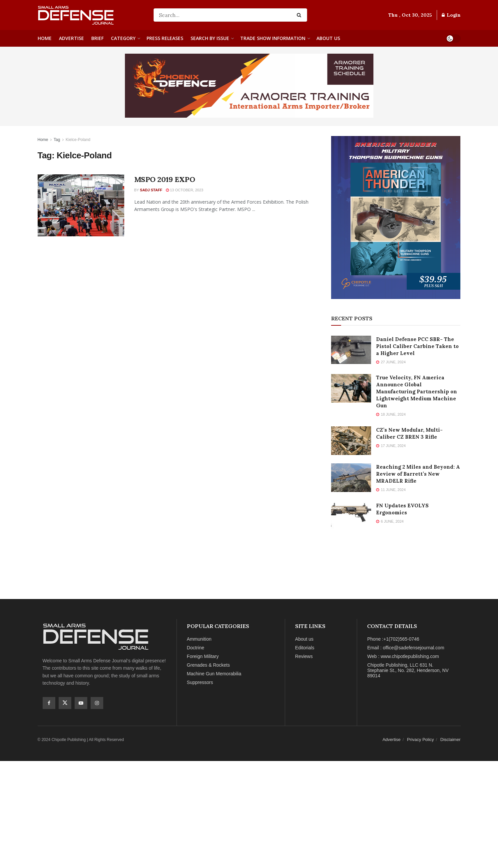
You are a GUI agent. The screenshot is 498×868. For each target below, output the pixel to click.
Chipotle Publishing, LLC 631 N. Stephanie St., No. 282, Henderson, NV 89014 (408, 670)
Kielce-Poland (78, 140)
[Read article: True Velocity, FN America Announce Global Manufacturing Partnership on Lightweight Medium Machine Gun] (351, 388)
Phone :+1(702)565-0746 (393, 639)
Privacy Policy (421, 739)
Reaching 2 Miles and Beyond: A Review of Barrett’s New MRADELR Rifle (418, 474)
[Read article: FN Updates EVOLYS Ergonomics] (351, 516)
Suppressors (200, 682)
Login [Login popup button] (451, 15)
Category (123, 38)
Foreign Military (203, 656)
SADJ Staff (151, 190)
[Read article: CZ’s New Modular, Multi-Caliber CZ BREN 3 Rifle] (351, 441)
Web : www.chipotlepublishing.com (403, 656)
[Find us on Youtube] (81, 703)
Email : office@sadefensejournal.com (406, 648)
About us (328, 38)
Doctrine (196, 648)
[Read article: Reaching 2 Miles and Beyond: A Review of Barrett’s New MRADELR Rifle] (351, 478)
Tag (57, 140)
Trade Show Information (273, 38)
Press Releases (165, 38)
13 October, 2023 (185, 190)
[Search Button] (300, 15)
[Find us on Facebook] (49, 703)
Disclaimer (451, 739)
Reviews (304, 656)
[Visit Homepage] (91, 15)
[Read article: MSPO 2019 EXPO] (81, 205)
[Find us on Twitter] (65, 703)
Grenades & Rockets (208, 665)
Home (45, 38)
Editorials (305, 648)
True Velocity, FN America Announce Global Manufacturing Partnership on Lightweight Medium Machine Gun (417, 391)
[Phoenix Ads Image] (249, 85)
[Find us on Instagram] (97, 703)
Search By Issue (210, 38)
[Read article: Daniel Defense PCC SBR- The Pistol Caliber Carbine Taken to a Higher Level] (351, 350)
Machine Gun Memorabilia (214, 674)
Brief (97, 38)
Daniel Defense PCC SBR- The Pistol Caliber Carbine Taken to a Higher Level (417, 346)
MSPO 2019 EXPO (165, 179)
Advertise (71, 38)
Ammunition (199, 639)
